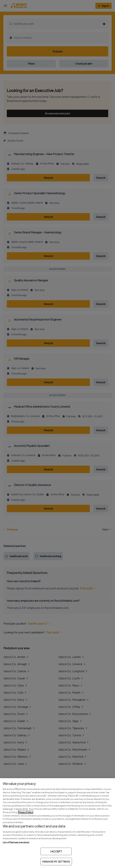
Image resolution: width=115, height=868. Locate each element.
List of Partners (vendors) (16, 842)
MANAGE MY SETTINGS (56, 861)
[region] (57, 823)
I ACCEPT (56, 851)
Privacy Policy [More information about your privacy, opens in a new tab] (26, 812)
